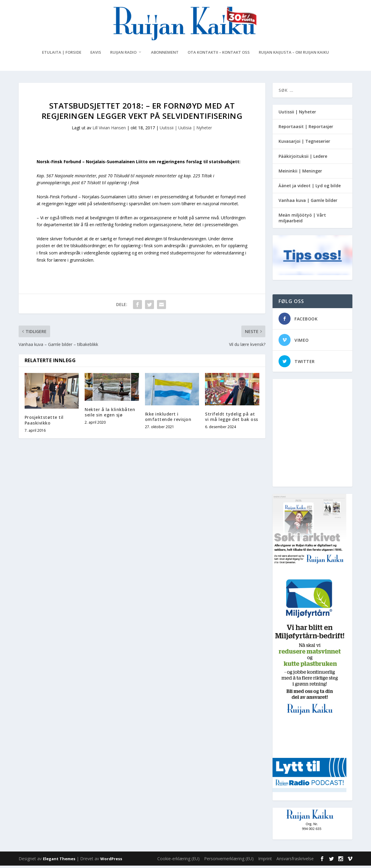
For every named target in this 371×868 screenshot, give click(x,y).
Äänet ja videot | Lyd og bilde (310, 188)
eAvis (96, 55)
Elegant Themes (59, 861)
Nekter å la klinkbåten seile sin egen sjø (110, 414)
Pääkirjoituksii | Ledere (303, 159)
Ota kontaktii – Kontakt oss (219, 55)
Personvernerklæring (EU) (229, 861)
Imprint (265, 861)
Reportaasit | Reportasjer (306, 129)
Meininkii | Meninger (300, 173)
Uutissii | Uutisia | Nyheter (186, 130)
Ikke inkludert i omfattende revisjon (168, 419)
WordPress (111, 861)
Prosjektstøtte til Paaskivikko (44, 422)
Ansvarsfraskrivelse (295, 861)
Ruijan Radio (123, 55)
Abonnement (165, 55)
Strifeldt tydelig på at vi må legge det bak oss (232, 419)
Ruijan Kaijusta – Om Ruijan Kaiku (294, 55)
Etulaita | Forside (62, 55)
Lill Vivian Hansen (109, 130)
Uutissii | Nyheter (297, 114)
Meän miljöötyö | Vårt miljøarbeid (302, 220)
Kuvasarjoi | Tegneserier (304, 144)
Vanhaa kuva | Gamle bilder (308, 203)
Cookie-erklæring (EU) (178, 861)
